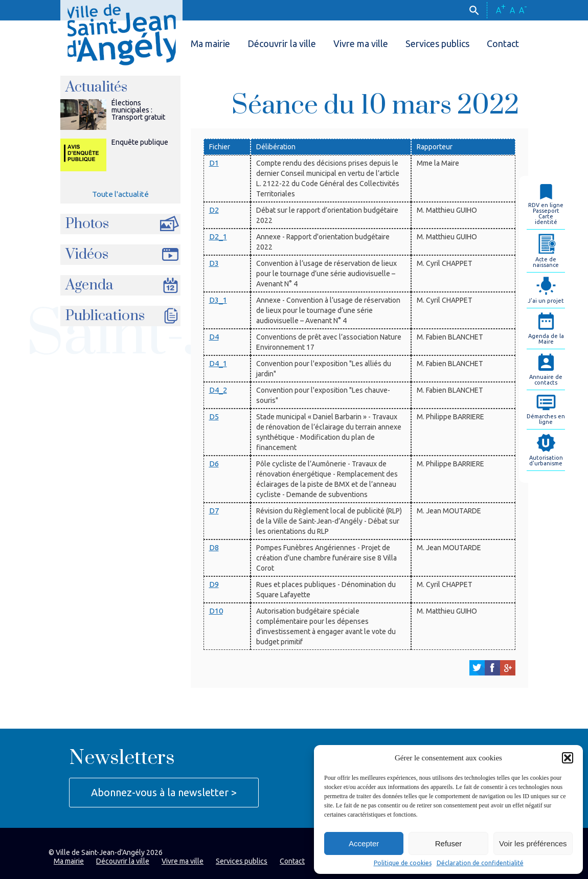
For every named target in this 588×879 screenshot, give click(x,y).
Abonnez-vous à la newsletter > (164, 792)
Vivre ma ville (361, 43)
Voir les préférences (533, 843)
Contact (503, 43)
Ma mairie (210, 43)
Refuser (449, 843)
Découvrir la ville (282, 43)
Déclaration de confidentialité (480, 863)
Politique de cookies (403, 863)
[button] (568, 758)
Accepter (364, 843)
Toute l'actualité (120, 194)
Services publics (437, 43)
